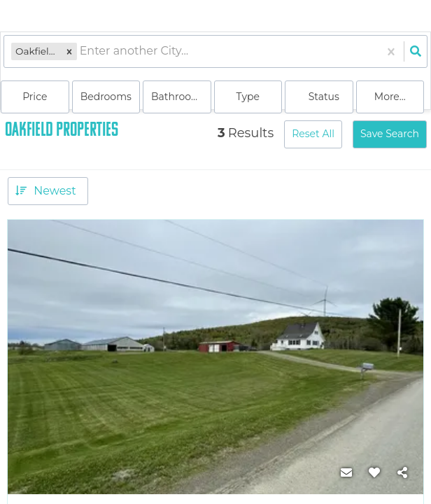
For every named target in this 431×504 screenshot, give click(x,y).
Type (248, 97)
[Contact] (346, 473)
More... (390, 97)
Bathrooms (179, 97)
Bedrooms (106, 97)
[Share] (402, 473)
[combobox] (81, 51)
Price (35, 97)
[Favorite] (374, 473)
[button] (69, 51)
